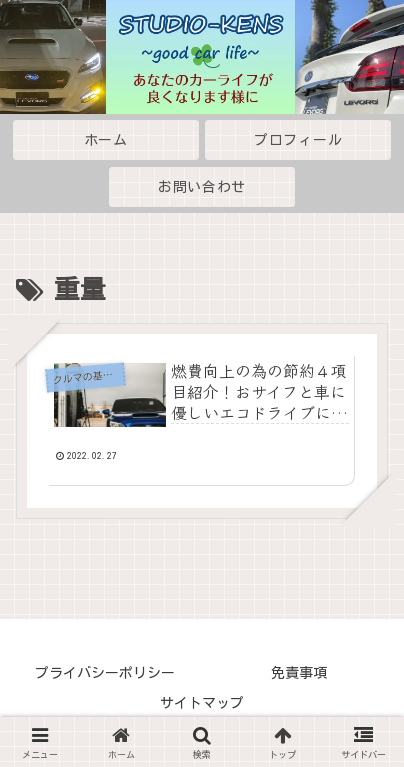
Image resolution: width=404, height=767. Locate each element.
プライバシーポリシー (105, 673)
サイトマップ (202, 703)
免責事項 (299, 673)
